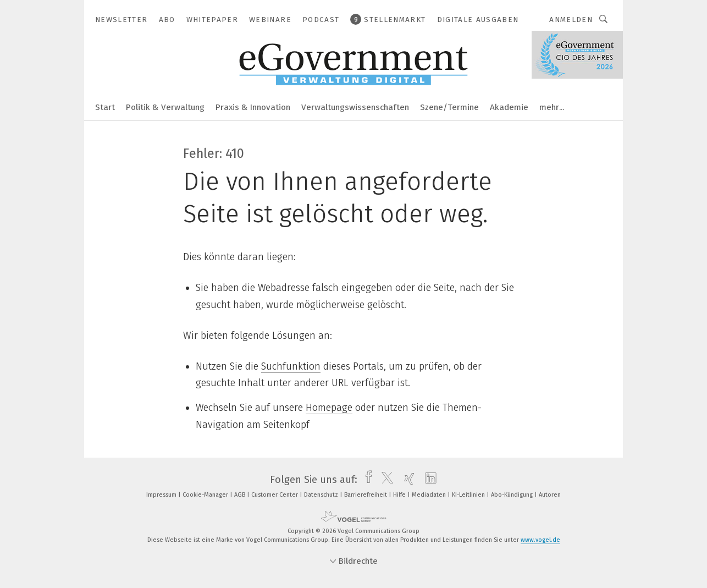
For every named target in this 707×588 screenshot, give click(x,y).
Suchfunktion (291, 366)
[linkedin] (428, 480)
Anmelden (571, 20)
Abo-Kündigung (513, 495)
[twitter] (385, 480)
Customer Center (275, 495)
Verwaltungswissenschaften (355, 107)
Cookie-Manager (206, 495)
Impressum (162, 495)
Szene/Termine (449, 107)
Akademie (509, 107)
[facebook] (366, 480)
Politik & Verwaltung (165, 107)
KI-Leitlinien (469, 495)
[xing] (407, 480)
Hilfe (400, 495)
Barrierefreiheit (366, 495)
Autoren (550, 495)
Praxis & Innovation (253, 107)
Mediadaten (430, 495)
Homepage (329, 408)
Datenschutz (322, 495)
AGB (241, 495)
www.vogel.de (540, 540)
